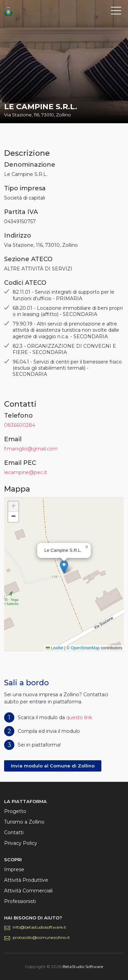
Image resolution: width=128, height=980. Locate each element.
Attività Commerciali (28, 891)
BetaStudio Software (83, 966)
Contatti (14, 832)
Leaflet (54, 648)
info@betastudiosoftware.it (39, 927)
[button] (64, 567)
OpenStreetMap (85, 648)
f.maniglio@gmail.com (31, 449)
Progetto (15, 811)
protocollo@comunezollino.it (41, 937)
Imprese (14, 869)
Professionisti (20, 901)
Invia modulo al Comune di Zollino (53, 766)
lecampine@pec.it (26, 472)
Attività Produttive (26, 880)
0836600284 (20, 425)
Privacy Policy (21, 843)
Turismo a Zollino (24, 822)
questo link (79, 717)
